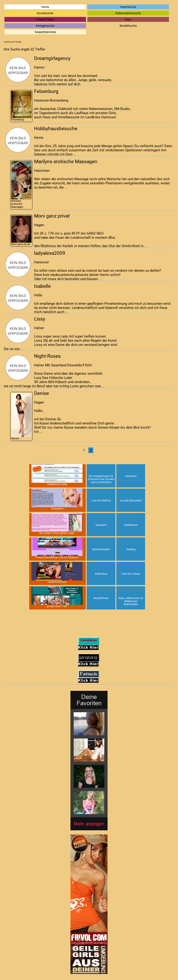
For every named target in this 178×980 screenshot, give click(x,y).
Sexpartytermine (45, 32)
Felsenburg (21, 106)
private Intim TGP (57, 597)
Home (45, 7)
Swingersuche (45, 26)
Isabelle (42, 286)
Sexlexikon (57, 499)
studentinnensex (57, 573)
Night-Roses (47, 356)
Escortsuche (45, 13)
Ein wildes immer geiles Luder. (57, 524)
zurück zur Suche (13, 42)
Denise (21, 416)
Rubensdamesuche (128, 13)
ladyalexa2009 (50, 253)
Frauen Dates (45, 19)
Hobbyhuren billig (57, 475)
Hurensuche (128, 7)
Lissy (40, 319)
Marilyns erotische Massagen (21, 185)
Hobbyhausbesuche (56, 129)
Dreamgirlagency (52, 58)
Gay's (128, 19)
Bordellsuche (128, 26)
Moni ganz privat (21, 231)
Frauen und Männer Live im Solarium (57, 548)
